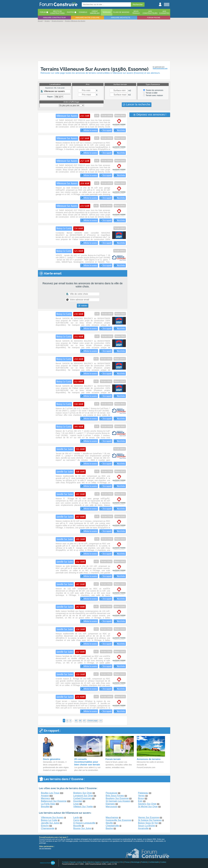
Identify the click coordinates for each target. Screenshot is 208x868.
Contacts (65, 862)
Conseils (83, 12)
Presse (127, 862)
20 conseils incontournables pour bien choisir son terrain (87, 762)
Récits (57, 12)
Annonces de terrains (149, 759)
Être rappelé (106, 130)
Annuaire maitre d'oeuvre (87, 18)
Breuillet (45, 807)
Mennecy (46, 798)
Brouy (141, 798)
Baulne (109, 828)
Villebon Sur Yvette (83, 807)
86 (80, 721)
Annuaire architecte (121, 18)
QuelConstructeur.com (160, 68)
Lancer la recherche (136, 104)
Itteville (109, 823)
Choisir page (92, 721)
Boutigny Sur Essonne (117, 798)
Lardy (76, 817)
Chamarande (48, 828)
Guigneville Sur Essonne (118, 820)
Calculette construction (110, 862)
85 (76, 721)
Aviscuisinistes (164, 12)
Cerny (76, 820)
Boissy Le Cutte (49, 820)
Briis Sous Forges (115, 796)
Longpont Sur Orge (83, 796)
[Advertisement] (104, 41)
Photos (70, 12)
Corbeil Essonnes (82, 798)
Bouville (77, 826)
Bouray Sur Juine (82, 828)
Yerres (141, 796)
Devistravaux (136, 12)
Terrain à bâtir (150, 93)
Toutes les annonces (153, 90)
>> (101, 721)
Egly (140, 801)
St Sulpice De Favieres (150, 820)
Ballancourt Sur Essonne (54, 801)
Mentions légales (94, 862)
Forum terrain (113, 759)
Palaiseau (143, 793)
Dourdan (78, 801)
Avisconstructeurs (150, 12)
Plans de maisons (121, 12)
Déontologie (135, 862)
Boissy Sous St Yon (148, 823)
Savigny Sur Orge (147, 804)
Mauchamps (112, 817)
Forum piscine (154, 18)
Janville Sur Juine (50, 823)
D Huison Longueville (84, 823)
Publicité (144, 862)
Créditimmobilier (95, 12)
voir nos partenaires (45, 848)
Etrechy (45, 826)
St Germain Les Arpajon (118, 801)
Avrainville (143, 828)
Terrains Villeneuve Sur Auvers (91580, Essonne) (95, 69)
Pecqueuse (111, 793)
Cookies (163, 862)
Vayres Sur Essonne (148, 817)
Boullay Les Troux (50, 793)
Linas (76, 804)
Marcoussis (112, 807)
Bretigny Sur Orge (83, 793)
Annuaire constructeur (54, 18)
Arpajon (45, 796)
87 (84, 721)
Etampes (110, 804)
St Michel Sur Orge (148, 807)
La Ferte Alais (48, 804)
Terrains (107, 12)
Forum (43, 12)
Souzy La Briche (146, 826)
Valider (83, 306)
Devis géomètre (52, 759)
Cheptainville (112, 826)
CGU (121, 862)
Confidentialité (154, 862)
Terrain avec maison (153, 95)
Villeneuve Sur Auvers (52, 817)
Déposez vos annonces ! (150, 115)
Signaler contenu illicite (78, 862)
